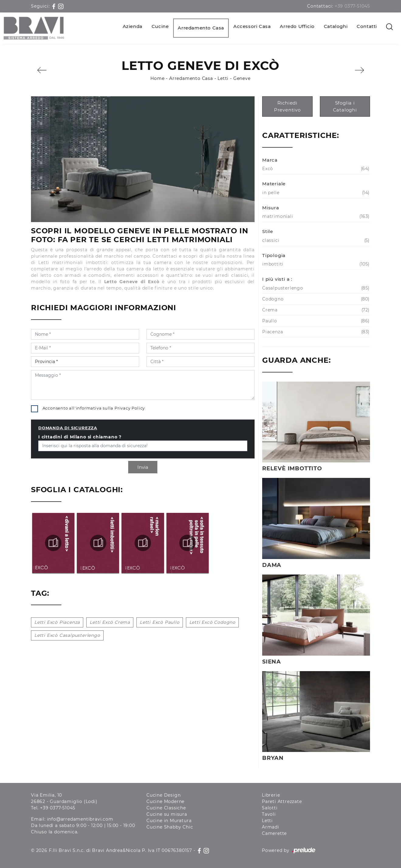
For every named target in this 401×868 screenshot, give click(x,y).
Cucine (160, 26)
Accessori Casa (252, 26)
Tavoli (269, 814)
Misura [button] (271, 208)
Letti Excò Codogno (212, 622)
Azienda (133, 26)
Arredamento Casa (201, 28)
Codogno (315, 299)
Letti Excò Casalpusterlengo (67, 635)
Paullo (315, 321)
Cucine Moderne (165, 801)
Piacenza (315, 332)
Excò (315, 169)
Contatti (367, 26)
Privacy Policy (130, 408)
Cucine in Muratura (169, 821)
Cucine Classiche (166, 808)
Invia (143, 467)
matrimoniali (315, 216)
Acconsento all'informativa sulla (94, 408)
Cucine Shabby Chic (170, 827)
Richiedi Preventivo (287, 106)
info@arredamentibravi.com (80, 819)
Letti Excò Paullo (160, 622)
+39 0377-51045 (352, 6)
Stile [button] (268, 231)
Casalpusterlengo (315, 288)
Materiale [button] (274, 184)
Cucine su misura (167, 814)
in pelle (315, 193)
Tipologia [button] (274, 255)
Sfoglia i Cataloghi (345, 106)
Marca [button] (270, 160)
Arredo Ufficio (297, 26)
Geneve (242, 78)
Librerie (271, 795)
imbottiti (315, 264)
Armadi (271, 827)
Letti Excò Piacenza (57, 622)
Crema (315, 310)
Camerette (274, 833)
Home (157, 78)
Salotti (270, 808)
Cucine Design (163, 795)
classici (315, 240)
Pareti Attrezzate (282, 801)
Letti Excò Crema (110, 622)
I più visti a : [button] (277, 279)
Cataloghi (336, 26)
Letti (223, 78)
